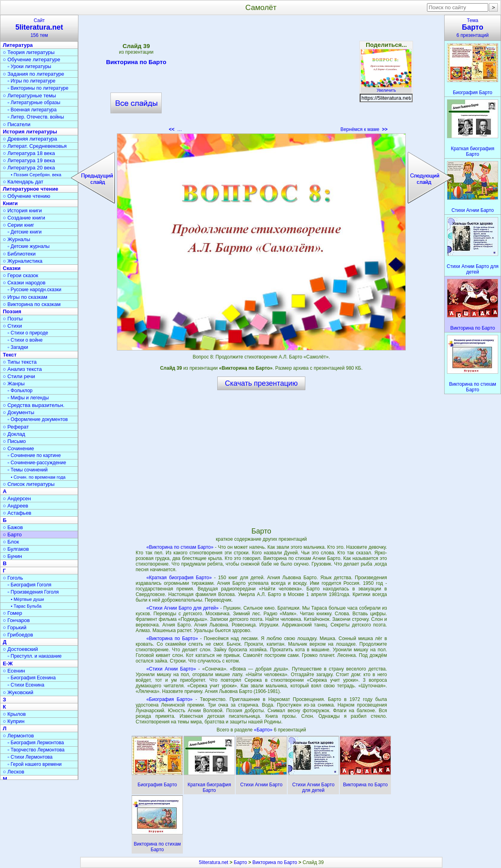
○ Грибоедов (18, 635)
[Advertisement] (261, 76)
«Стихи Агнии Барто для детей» (183, 608)
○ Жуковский (18, 692)
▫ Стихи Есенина (26, 685)
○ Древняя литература (30, 139)
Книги (10, 203)
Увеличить (386, 88)
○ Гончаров (16, 620)
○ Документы (18, 412)
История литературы (30, 132)
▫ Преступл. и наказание (35, 656)
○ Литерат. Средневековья (35, 146)
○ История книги (22, 210)
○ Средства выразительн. (34, 405)
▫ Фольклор (20, 391)
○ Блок (11, 542)
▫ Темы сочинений (28, 470)
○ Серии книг (18, 225)
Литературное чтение (30, 189)
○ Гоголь (13, 578)
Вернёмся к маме (364, 129)
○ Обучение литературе (32, 59)
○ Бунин (12, 556)
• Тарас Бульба (26, 606)
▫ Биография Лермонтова (36, 743)
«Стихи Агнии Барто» (171, 669)
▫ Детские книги (25, 232)
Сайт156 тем (39, 28)
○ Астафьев (17, 513)
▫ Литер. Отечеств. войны (36, 117)
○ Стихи (12, 326)
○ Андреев (16, 506)
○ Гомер (12, 613)
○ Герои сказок (21, 275)
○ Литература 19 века (29, 160)
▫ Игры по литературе (31, 81)
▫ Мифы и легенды (28, 398)
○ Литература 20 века (29, 168)
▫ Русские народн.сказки (34, 290)
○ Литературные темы (29, 96)
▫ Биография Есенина (32, 678)
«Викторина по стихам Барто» (180, 547)
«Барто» (264, 730)
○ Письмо (14, 441)
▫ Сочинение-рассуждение (37, 463)
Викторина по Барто (136, 63)
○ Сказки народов (24, 283)
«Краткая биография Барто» (179, 578)
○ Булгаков (16, 549)
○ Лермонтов (18, 736)
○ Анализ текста (22, 369)
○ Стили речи (19, 376)
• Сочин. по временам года (38, 477)
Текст (10, 355)
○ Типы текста (20, 362)
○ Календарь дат (23, 182)
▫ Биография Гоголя (29, 585)
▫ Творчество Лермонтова (36, 750)
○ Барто (12, 535)
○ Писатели (17, 124)
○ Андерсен (17, 498)
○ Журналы (16, 239)
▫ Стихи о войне (25, 340)
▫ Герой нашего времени (35, 764)
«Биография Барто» (170, 699)
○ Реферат (16, 427)
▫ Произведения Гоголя (33, 592)
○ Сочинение (18, 448)
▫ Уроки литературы (29, 66)
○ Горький (15, 627)
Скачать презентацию (261, 383)
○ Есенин (14, 671)
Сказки (12, 268)
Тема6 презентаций (473, 28)
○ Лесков (14, 772)
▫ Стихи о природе (28, 333)
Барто (240, 862)
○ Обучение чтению (27, 196)
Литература (18, 45)
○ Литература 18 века (29, 153)
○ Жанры (14, 384)
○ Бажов (13, 527)
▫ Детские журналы (29, 246)
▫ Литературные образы (34, 103)
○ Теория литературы (29, 52)
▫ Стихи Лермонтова (30, 757)
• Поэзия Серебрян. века (36, 175)
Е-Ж (8, 664)
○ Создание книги (24, 218)
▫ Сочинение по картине (34, 455)
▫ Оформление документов (38, 419)
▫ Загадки (18, 347)
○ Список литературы (29, 484)
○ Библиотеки (19, 254)
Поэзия (12, 311)
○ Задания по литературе (33, 74)
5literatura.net (213, 862)
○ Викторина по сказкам (32, 304)
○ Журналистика (23, 261)
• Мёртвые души (27, 599)
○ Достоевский (20, 649)
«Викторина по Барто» (172, 638)
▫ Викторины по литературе (38, 88)
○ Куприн (14, 721)
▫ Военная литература (32, 110)
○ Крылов (14, 714)
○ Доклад (14, 434)
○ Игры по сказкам (25, 297)
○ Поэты (13, 319)
